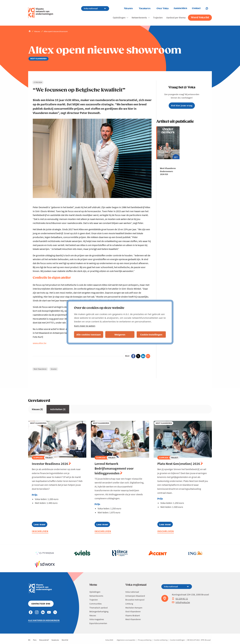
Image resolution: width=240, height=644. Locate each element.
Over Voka (163, 9)
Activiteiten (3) (58, 409)
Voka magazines (97, 619)
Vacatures (145, 9)
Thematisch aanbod (98, 608)
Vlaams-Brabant (133, 615)
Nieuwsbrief (44, 640)
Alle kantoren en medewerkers (44, 620)
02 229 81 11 (180, 599)
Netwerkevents (139, 17)
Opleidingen (119, 17)
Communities (96, 604)
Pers (35, 640)
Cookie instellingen (177, 640)
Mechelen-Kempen (134, 608)
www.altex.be (40, 343)
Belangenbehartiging (99, 611)
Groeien (54, 369)
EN (29, 640)
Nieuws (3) (37, 409)
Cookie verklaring (161, 640)
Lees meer (40, 525)
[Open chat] (209, 8)
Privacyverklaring (145, 640)
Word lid (65, 640)
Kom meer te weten (85, 326)
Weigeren (120, 334)
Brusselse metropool (135, 600)
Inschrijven (40, 531)
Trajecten (158, 17)
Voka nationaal (132, 592)
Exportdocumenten (98, 623)
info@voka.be (181, 602)
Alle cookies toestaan (89, 334)
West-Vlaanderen (40, 369)
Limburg (129, 604)
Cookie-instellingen (151, 334)
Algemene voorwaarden (126, 640)
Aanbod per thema (176, 17)
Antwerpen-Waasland (135, 596)
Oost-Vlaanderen (133, 611)
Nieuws (128, 9)
